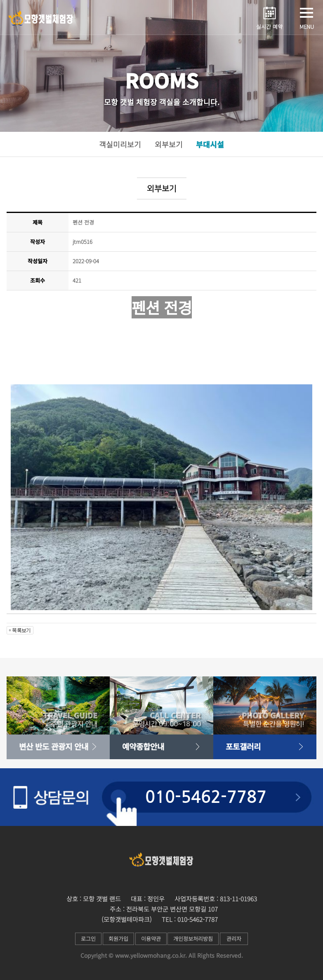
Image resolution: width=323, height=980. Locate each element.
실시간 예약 (269, 27)
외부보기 (169, 144)
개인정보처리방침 (196, 939)
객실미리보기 (120, 144)
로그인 (86, 939)
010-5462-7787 (206, 797)
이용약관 (152, 939)
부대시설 (210, 144)
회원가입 (118, 939)
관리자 (237, 939)
